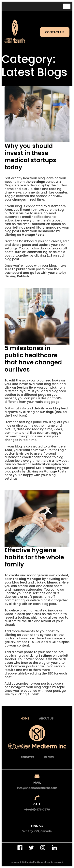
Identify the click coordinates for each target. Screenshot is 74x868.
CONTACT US (55, 32)
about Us (46, 719)
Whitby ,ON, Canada (37, 831)
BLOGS (49, 757)
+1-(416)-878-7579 (37, 809)
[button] (67, 6)
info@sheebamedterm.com (37, 788)
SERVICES (27, 757)
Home (25, 719)
